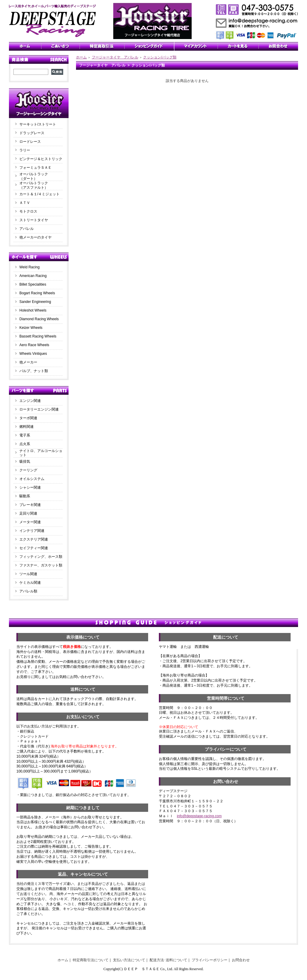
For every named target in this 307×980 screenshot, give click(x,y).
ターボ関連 (28, 418)
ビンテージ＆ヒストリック (41, 159)
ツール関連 (28, 574)
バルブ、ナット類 (34, 371)
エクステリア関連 (34, 539)
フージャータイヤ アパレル (115, 57)
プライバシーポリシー (210, 960)
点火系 (25, 444)
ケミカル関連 (30, 583)
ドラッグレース (32, 133)
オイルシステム (32, 479)
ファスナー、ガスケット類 (41, 565)
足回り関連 (28, 513)
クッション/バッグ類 (160, 57)
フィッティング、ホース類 (41, 557)
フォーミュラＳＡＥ (35, 168)
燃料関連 (27, 427)
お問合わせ (241, 960)
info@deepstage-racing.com (199, 816)
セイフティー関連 (34, 548)
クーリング (28, 470)
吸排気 (25, 462)
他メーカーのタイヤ (35, 237)
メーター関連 (30, 522)
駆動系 (25, 496)
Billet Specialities (33, 284)
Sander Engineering (35, 302)
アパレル (27, 229)
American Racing (33, 276)
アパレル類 (28, 591)
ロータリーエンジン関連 (39, 409)
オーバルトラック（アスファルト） (34, 185)
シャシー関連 (30, 487)
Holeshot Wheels (33, 310)
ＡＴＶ (25, 203)
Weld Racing (30, 267)
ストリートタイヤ (34, 220)
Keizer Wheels (31, 328)
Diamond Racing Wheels (39, 319)
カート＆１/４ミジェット (39, 194)
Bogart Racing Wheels (37, 293)
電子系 (25, 435)
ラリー (27, 150)
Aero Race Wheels (34, 345)
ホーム (81, 57)
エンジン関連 (30, 401)
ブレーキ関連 (30, 505)
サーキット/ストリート (38, 124)
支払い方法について (129, 960)
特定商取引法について (91, 960)
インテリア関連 (32, 531)
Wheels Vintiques (33, 354)
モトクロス (28, 211)
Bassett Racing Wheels (38, 336)
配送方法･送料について (168, 960)
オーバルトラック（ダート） (34, 176)
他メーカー (28, 362)
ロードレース (30, 142)
